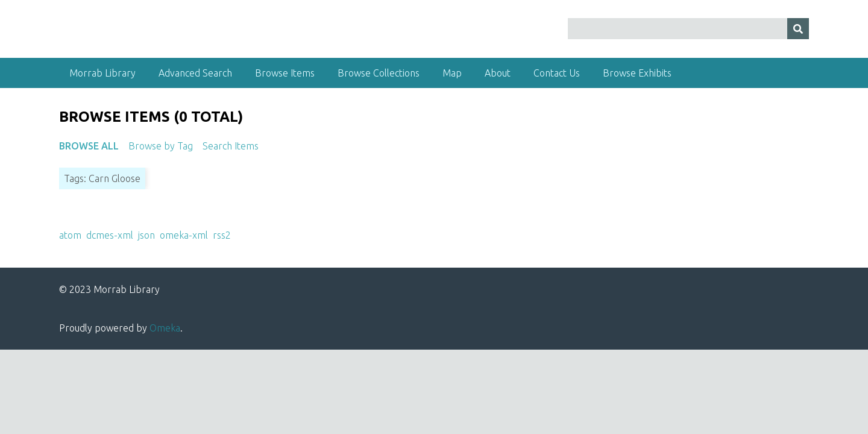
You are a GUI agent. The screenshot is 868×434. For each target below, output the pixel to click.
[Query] (689, 29)
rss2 (222, 235)
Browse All (89, 146)
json (146, 235)
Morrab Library (102, 73)
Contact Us (557, 73)
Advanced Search (195, 73)
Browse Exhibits (637, 73)
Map (452, 73)
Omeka (165, 328)
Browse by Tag (161, 146)
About (498, 73)
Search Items (231, 146)
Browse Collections (379, 73)
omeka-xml (184, 235)
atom (70, 235)
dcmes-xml (110, 235)
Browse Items (285, 73)
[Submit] (798, 29)
